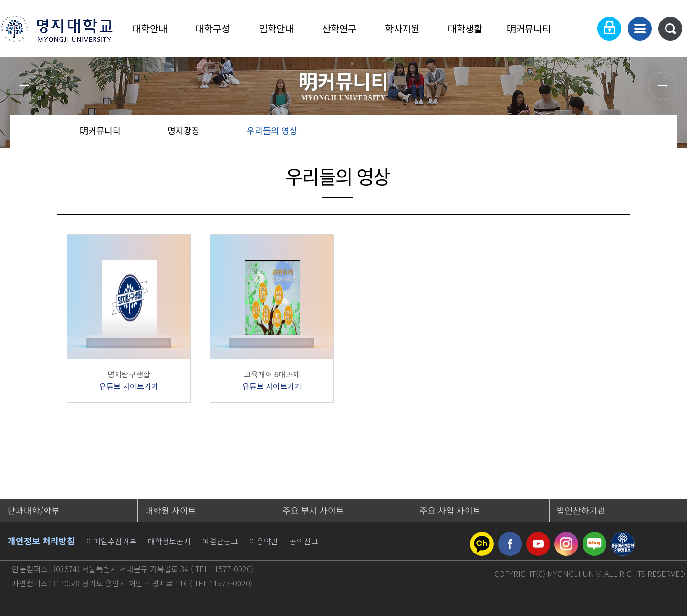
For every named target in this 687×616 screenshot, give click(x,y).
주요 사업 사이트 (450, 510)
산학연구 (339, 28)
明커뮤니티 (529, 28)
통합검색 (670, 29)
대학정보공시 (169, 541)
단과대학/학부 (34, 510)
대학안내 (150, 28)
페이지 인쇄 (659, 134)
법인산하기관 (581, 510)
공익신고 (304, 541)
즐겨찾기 (627, 134)
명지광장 (184, 130)
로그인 (609, 29)
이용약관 (264, 541)
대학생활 (465, 28)
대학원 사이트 (171, 510)
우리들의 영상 (272, 130)
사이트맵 (640, 29)
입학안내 (276, 28)
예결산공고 (220, 541)
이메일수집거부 (111, 541)
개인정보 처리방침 (41, 541)
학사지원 (402, 28)
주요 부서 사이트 (313, 510)
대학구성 (213, 28)
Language (580, 29)
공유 (597, 134)
